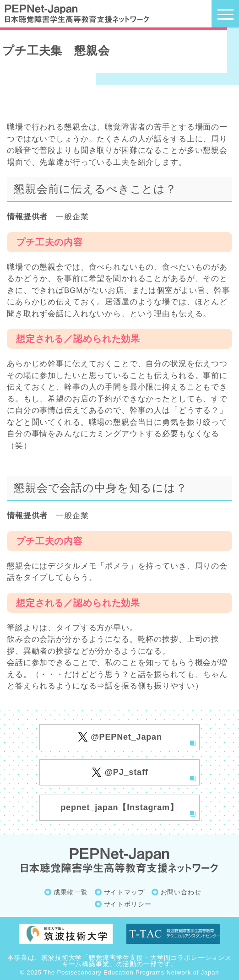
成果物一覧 (71, 892)
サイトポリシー (128, 904)
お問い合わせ (181, 892)
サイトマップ (124, 892)
